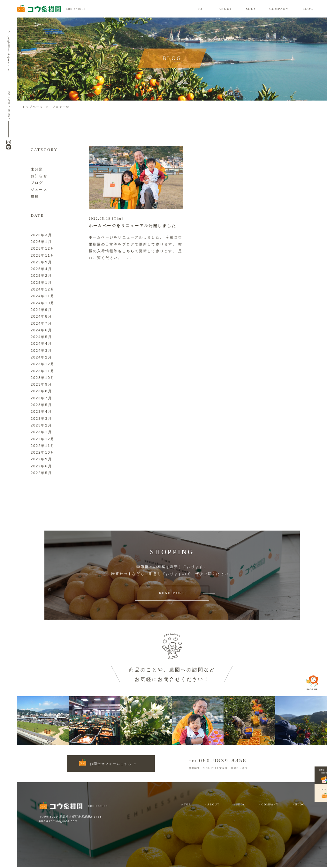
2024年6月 (41, 330)
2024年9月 (41, 310)
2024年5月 (41, 337)
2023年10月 (43, 378)
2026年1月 (41, 242)
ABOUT (225, 9)
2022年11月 (43, 446)
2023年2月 (41, 425)
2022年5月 (41, 473)
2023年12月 (43, 364)
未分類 (37, 169)
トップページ (33, 107)
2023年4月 (41, 411)
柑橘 (35, 196)
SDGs (251, 9)
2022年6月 (41, 466)
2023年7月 (41, 398)
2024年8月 (41, 316)
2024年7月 (41, 323)
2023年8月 (41, 391)
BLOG (308, 9)
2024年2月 (41, 357)
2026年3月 (41, 235)
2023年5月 (41, 405)
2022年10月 (43, 452)
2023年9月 (41, 384)
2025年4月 (41, 269)
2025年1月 (41, 283)
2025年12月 (43, 248)
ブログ (37, 183)
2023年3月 (41, 419)
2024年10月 (43, 303)
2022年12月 (43, 439)
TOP (201, 9)
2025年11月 (43, 255)
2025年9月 (41, 262)
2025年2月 (41, 275)
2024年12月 (43, 289)
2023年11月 (43, 371)
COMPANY (279, 9)
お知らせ (39, 176)
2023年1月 (41, 432)
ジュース (39, 190)
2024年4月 (41, 343)
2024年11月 (43, 296)
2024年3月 (41, 351)
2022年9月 (41, 459)
